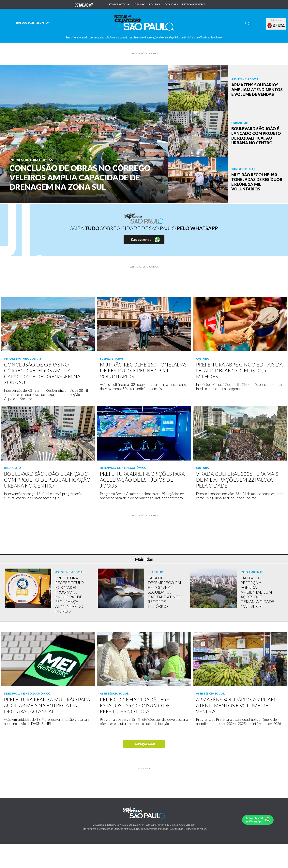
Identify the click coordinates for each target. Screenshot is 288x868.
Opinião (140, 4)
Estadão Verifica (194, 4)
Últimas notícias (119, 4)
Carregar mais (144, 744)
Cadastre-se (141, 240)
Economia (171, 4)
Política (155, 4)
